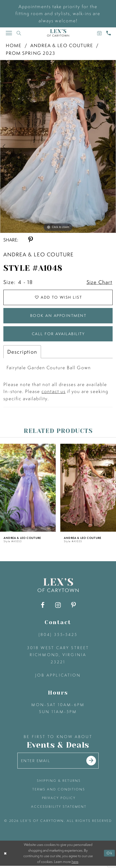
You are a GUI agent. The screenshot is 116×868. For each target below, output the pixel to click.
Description (22, 353)
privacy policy (59, 800)
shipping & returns (59, 783)
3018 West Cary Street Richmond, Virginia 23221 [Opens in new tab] (58, 656)
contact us (54, 393)
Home (14, 45)
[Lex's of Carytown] (58, 33)
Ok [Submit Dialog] (110, 855)
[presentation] (28, 489)
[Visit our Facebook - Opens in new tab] (43, 607)
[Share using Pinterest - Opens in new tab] (31, 240)
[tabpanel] (58, 146)
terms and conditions (59, 791)
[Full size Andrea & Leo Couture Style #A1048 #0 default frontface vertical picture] (58, 146)
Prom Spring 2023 (31, 53)
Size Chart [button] (99, 282)
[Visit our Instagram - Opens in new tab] (58, 607)
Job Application (58, 677)
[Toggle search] (19, 33)
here (75, 864)
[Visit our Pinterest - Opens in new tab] (73, 607)
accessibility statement (59, 809)
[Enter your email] (58, 763)
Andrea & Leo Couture (62, 45)
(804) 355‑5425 (58, 636)
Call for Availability (58, 335)
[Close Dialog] (6, 855)
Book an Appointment (58, 316)
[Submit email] (92, 762)
